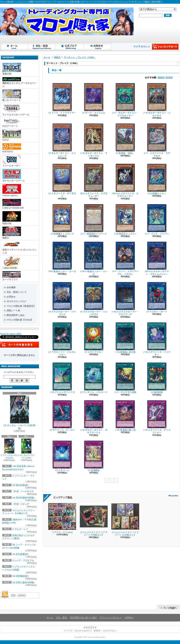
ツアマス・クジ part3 (62, 518)
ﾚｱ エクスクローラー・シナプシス (62, 299)
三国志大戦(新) (12, 263)
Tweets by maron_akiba (11, 334)
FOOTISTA (12, 148)
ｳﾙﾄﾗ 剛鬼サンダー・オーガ (62, 257)
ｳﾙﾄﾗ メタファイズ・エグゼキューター (94, 181)
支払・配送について (42, 47)
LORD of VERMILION (13, 204)
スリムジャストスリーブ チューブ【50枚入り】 (94, 519)
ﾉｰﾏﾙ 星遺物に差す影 (125, 338)
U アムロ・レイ (20, 529)
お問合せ (98, 47)
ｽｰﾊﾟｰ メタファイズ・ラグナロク (157, 140)
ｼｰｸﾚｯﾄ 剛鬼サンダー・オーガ (94, 259)
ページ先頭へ (169, 607)
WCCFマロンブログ (17, 301)
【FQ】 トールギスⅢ (23, 491)
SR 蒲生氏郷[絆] (20, 485)
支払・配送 (62, 618)
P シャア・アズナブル (23, 561)
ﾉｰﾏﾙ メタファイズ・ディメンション (157, 417)
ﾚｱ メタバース (62, 456)
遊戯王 (12, 233)
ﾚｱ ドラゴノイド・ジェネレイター (62, 339)
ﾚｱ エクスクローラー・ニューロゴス (94, 299)
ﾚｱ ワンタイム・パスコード (94, 378)
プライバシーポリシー (111, 618)
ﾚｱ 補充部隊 (157, 378)
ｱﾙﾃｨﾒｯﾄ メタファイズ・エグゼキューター (125, 181)
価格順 (161, 78)
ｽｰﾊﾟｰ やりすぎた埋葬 (125, 378)
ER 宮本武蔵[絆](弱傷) (23, 498)
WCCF (12, 135)
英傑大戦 (12, 69)
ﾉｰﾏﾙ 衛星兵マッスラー (125, 220)
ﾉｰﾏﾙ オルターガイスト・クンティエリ (94, 140)
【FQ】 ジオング (21, 504)
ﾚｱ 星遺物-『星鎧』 (125, 139)
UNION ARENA (12, 190)
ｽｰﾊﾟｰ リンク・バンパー (157, 220)
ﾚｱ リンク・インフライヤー (62, 99)
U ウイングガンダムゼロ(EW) (9, 449)
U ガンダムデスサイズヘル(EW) (26, 449)
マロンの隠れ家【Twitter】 (20, 320)
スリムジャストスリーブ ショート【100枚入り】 (125, 519)
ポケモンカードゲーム (14, 176)
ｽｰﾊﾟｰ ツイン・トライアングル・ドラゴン (125, 259)
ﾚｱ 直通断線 (94, 456)
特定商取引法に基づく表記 (83, 618)
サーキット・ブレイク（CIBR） (80, 57)
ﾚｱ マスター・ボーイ (157, 298)
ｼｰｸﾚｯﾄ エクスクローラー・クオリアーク (125, 299)
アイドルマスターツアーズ (16, 110)
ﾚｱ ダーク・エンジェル (94, 99)
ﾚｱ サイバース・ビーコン (62, 416)
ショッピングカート (165, 47)
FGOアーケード (12, 123)
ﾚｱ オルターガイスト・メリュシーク (62, 140)
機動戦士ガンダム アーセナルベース (19, 82)
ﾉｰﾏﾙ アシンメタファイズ (62, 378)
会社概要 (11, 287)
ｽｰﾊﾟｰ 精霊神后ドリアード (94, 220)
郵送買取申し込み (16, 315)
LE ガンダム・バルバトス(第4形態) (19, 413)
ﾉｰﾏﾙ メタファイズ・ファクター (157, 339)
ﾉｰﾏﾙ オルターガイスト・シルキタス (157, 100)
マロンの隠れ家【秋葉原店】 (21, 306)
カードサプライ (12, 276)
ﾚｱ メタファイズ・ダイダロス (62, 181)
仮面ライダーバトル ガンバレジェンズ (19, 248)
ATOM (22, 595)
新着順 (169, 78)
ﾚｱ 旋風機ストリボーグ (62, 220)
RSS (13, 595)
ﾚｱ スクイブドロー (94, 338)
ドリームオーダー (12, 161)
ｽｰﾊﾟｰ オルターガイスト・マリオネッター (125, 100)
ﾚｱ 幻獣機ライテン (157, 179)
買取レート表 (13, 310)
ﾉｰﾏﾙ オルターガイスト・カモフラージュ (94, 417)
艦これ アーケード (12, 95)
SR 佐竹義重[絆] (20, 554)
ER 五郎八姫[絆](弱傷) (23, 582)
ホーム (14, 47)
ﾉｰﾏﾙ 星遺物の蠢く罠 (125, 416)
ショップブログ (70, 47)
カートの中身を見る (19, 345)
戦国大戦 (12, 218)
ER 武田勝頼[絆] (20, 576)
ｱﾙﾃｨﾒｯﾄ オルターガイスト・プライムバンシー (157, 259)
